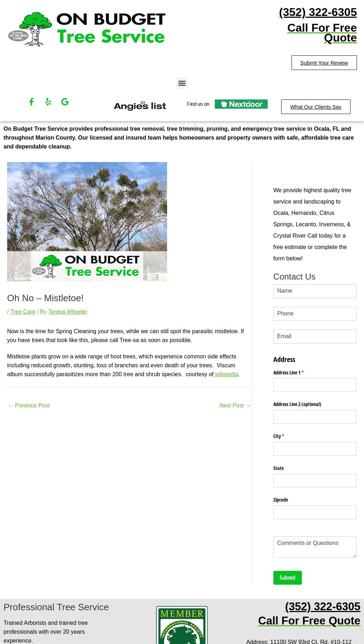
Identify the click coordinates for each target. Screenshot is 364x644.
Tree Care (23, 312)
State (279, 459)
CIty (287, 429)
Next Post (235, 405)
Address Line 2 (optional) (297, 399)
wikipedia (226, 374)
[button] (182, 83)
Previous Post (29, 405)
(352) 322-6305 (318, 12)
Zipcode (281, 490)
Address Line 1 (297, 368)
